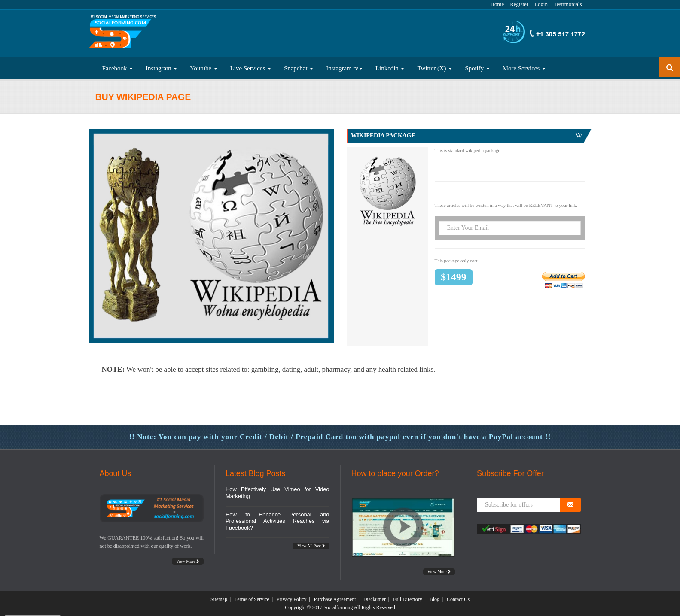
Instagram (161, 68)
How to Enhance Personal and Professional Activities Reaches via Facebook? (277, 521)
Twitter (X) (435, 68)
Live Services (251, 68)
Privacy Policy (292, 599)
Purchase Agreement (335, 599)
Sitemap (219, 599)
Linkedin (390, 68)
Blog (435, 599)
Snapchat (299, 68)
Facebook (118, 68)
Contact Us (458, 599)
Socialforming (338, 607)
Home (497, 4)
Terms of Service (252, 599)
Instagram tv (344, 68)
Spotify (477, 68)
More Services (524, 68)
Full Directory (408, 599)
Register (519, 4)
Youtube (204, 68)
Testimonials (568, 4)
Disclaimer (375, 599)
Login (541, 4)
